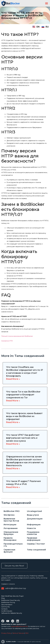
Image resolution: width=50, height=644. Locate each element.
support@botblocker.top (19, 626)
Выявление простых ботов (11, 520)
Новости (31, 528)
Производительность (13, 545)
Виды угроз (33, 515)
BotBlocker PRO (12, 511)
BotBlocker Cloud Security (11, 600)
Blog (3, 598)
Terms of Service (18, 633)
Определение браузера (11, 533)
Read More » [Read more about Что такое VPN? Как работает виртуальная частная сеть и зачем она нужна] (13, 444)
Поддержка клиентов (33, 533)
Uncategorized (34, 511)
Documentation (7, 605)
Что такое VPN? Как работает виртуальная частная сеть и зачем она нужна (23, 438)
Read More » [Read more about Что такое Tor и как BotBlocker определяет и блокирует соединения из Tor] (13, 401)
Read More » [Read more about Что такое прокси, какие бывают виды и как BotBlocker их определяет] (13, 422)
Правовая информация (34, 539)
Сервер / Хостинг (36, 544)
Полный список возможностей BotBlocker (17, 336)
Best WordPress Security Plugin (13, 596)
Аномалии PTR (7, 341)
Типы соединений (16, 503)
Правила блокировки (10, 539)
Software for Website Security (12, 613)
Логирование (11, 528)
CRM (27, 633)
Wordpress (9, 515)
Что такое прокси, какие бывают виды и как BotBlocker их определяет (24, 416)
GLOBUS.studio (7, 611)
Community (6, 607)
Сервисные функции (9, 551)
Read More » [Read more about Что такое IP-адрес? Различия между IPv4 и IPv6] (13, 487)
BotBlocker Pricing (8, 602)
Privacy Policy (6, 633)
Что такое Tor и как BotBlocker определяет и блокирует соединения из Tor (23, 395)
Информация (34, 525)
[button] (46, 3)
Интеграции (10, 525)
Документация (35, 519)
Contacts (4, 609)
